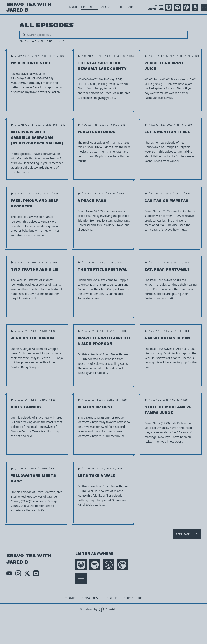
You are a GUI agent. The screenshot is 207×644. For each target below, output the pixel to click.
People (107, 7)
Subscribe (126, 7)
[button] (12, 56)
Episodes (89, 7)
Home (73, 7)
